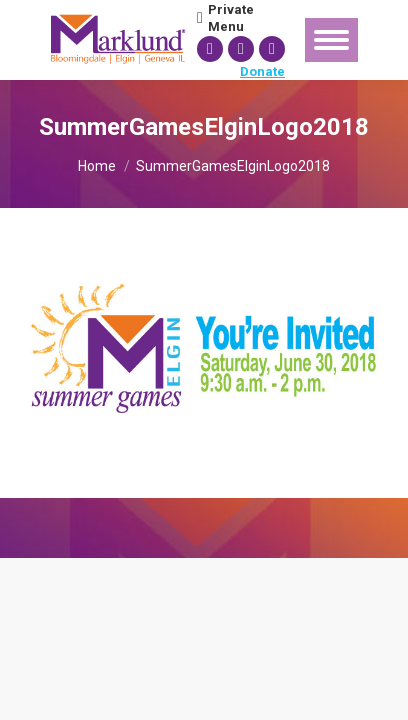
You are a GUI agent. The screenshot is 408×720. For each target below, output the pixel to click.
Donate (262, 71)
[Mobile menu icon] (331, 40)
